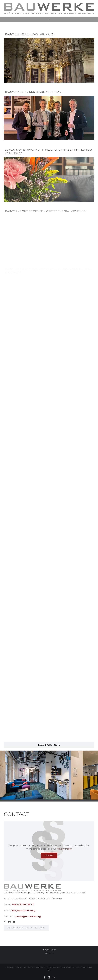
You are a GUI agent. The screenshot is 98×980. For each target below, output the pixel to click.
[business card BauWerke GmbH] (26, 928)
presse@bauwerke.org (28, 917)
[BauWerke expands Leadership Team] (49, 114)
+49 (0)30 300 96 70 (23, 904)
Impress (49, 953)
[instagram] (9, 922)
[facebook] (5, 922)
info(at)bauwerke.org (23, 911)
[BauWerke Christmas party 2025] (49, 56)
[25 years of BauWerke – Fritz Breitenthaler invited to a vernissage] (49, 174)
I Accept (49, 855)
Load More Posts (49, 745)
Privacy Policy (64, 849)
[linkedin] (14, 922)
